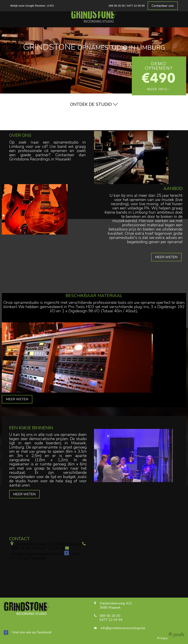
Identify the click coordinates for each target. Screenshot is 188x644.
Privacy (162, 638)
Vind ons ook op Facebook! (32, 632)
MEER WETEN (166, 257)
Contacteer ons (163, 6)
